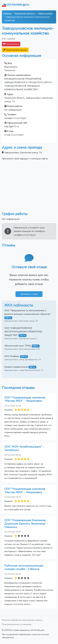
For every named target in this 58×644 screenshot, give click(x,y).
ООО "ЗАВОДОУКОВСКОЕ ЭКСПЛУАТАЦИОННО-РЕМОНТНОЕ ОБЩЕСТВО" (23, 332)
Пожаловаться (11, 44)
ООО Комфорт (12, 356)
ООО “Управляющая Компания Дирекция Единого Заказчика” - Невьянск (26, 524)
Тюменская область (25, 13)
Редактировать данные (15, 50)
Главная (7, 13)
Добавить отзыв (29, 294)
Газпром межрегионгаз (16, 367)
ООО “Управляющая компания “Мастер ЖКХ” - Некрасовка (25, 399)
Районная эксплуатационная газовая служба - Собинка (24, 567)
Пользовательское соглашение (17, 624)
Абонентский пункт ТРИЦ (18, 346)
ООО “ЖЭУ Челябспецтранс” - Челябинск (24, 448)
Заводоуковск (45, 13)
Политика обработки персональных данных (22, 620)
